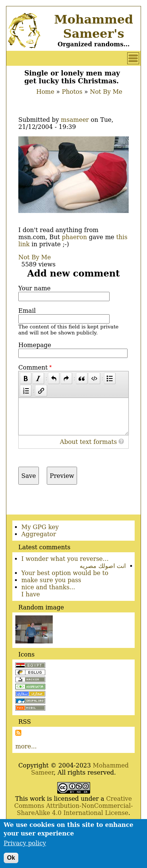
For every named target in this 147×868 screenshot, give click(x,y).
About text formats (88, 442)
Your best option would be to (65, 573)
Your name (34, 288)
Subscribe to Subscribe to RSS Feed (18, 733)
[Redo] (66, 378)
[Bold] (26, 378)
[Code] (94, 378)
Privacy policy (25, 847)
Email (27, 311)
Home (45, 92)
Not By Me (106, 92)
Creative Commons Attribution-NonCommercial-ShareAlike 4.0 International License (73, 806)
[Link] (41, 391)
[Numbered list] (26, 391)
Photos (72, 92)
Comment (33, 367)
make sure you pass (51, 580)
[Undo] (54, 378)
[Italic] (38, 378)
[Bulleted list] (110, 378)
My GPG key (40, 527)
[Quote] (82, 378)
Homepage (35, 345)
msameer (75, 120)
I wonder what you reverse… (65, 559)
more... (26, 746)
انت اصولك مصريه (103, 566)
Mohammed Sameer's (94, 27)
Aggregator (39, 534)
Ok (11, 861)
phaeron (74, 237)
